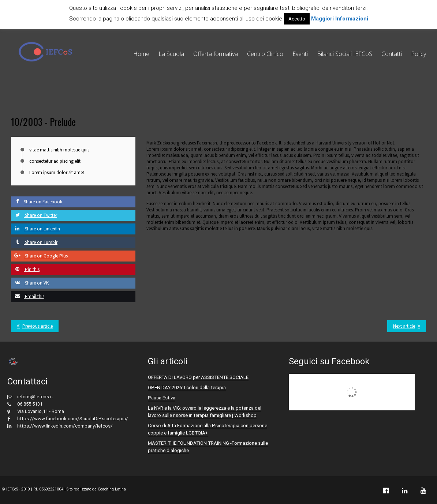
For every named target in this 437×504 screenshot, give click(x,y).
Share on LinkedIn (36, 229)
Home (141, 54)
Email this (28, 296)
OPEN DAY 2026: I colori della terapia (187, 388)
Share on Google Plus (39, 256)
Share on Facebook (37, 202)
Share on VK (30, 283)
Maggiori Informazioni (340, 19)
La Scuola (171, 54)
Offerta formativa (216, 54)
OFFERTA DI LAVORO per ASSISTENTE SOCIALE (198, 377)
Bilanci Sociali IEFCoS (345, 54)
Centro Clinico (265, 54)
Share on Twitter (34, 215)
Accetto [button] (297, 19)
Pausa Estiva (162, 398)
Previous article (38, 326)
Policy (419, 54)
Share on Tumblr (34, 242)
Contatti (392, 54)
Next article (404, 326)
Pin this (25, 269)
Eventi (300, 54)
